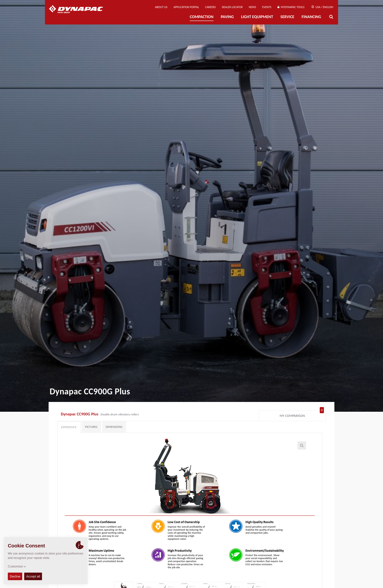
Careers (210, 7)
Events (267, 7)
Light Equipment (257, 17)
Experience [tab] (69, 427)
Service (287, 17)
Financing (311, 17)
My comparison (302, 415)
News (253, 7)
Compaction (202, 17)
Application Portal (186, 7)
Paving (227, 17)
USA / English (322, 7)
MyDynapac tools (291, 7)
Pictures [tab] (91, 427)
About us (161, 7)
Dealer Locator (232, 7)
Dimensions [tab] (114, 427)
